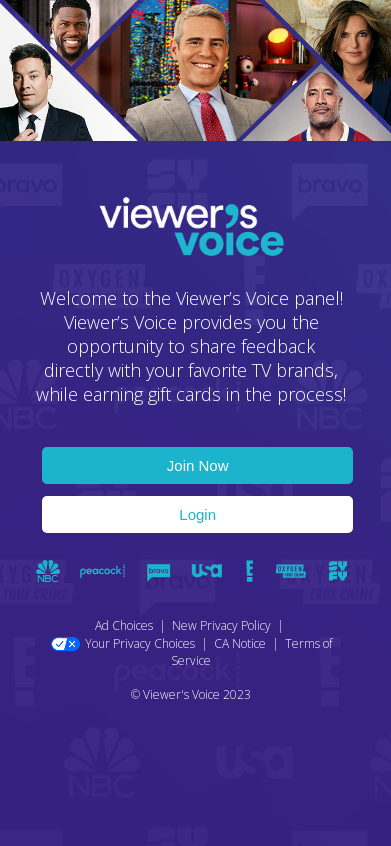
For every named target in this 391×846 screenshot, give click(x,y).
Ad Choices (124, 625)
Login (197, 514)
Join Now (198, 465)
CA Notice (240, 643)
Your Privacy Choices (123, 643)
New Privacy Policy (221, 625)
